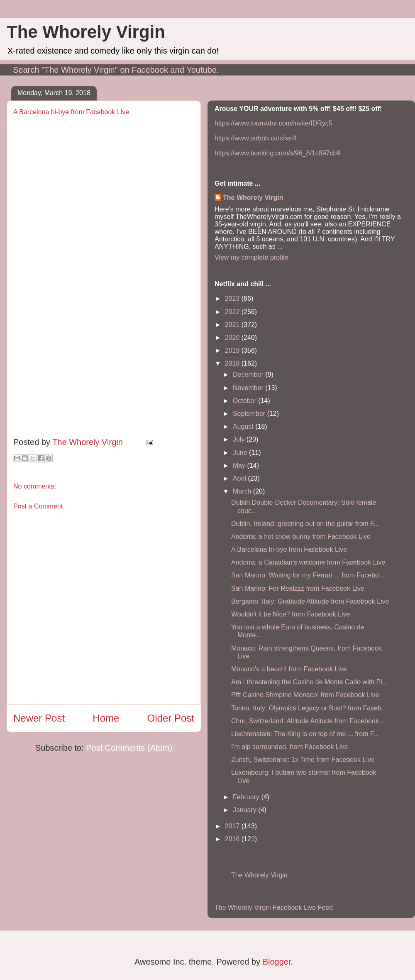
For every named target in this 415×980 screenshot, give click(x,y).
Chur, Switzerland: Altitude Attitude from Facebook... (308, 721)
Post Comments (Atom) (129, 748)
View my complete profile (251, 257)
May (240, 465)
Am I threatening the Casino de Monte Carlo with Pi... (309, 682)
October (245, 401)
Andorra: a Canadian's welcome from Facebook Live (308, 562)
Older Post (171, 718)
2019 (233, 350)
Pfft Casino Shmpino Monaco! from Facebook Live (305, 695)
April (240, 478)
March (243, 491)
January (245, 810)
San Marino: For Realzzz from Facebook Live (298, 588)
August (244, 426)
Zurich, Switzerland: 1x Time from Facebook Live (303, 760)
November (249, 388)
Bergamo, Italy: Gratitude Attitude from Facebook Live (310, 601)
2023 (233, 298)
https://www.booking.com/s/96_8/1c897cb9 (277, 153)
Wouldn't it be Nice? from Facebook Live (290, 614)
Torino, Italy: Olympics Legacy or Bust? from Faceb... (309, 708)
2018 (233, 363)
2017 (233, 826)
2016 (233, 839)
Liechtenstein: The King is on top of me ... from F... (305, 734)
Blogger (277, 962)
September (250, 414)
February (247, 797)
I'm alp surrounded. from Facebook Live (289, 747)
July (240, 439)
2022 (233, 312)
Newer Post (39, 718)
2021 (233, 325)
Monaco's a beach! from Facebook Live (289, 669)
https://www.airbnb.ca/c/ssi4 (255, 138)
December (249, 375)
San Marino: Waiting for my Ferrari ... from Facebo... (308, 575)
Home (106, 718)
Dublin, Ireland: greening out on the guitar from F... (305, 524)
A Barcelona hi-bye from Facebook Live (289, 549)
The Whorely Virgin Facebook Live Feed (274, 908)
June (241, 453)
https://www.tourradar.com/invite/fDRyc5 (273, 123)
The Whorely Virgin (86, 32)
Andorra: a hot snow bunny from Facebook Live (301, 537)
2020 (233, 338)
